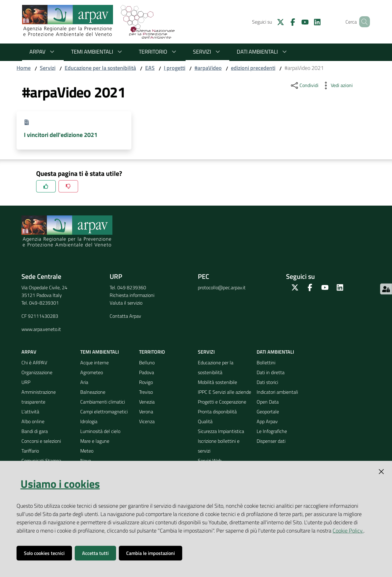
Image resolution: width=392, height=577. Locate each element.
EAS (150, 68)
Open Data (268, 402)
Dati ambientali (263, 52)
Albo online (33, 421)
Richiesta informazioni (132, 295)
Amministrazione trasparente (39, 397)
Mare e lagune (95, 441)
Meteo (87, 451)
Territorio (158, 52)
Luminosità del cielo (100, 431)
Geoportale (268, 412)
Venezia (147, 402)
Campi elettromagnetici (104, 412)
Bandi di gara (35, 431)
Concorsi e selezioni (41, 441)
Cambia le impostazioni (151, 553)
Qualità (205, 421)
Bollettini (266, 363)
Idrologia (89, 421)
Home (24, 68)
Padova (147, 372)
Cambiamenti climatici (103, 402)
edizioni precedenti (253, 68)
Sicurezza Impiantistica (221, 431)
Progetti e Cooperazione (222, 402)
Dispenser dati (271, 441)
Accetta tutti (95, 553)
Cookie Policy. (348, 531)
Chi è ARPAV (34, 363)
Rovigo (146, 382)
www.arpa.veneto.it (41, 329)
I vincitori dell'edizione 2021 (61, 135)
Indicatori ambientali (277, 392)
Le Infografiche (272, 431)
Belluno (147, 363)
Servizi (207, 52)
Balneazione (93, 392)
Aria (84, 382)
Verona (146, 412)
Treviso (146, 392)
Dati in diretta (271, 372)
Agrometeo (92, 372)
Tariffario (30, 451)
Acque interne (94, 363)
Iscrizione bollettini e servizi (219, 446)
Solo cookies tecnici (44, 553)
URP (26, 382)
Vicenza (147, 421)
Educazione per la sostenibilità (100, 68)
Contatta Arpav (125, 316)
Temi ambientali (98, 52)
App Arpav (267, 421)
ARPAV (43, 52)
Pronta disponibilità (217, 412)
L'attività (30, 412)
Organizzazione (37, 372)
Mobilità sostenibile (217, 382)
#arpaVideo (208, 68)
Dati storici (267, 382)
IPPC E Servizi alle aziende (224, 392)
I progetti (175, 68)
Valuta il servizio (126, 303)
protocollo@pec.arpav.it (222, 287)
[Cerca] (363, 22)
